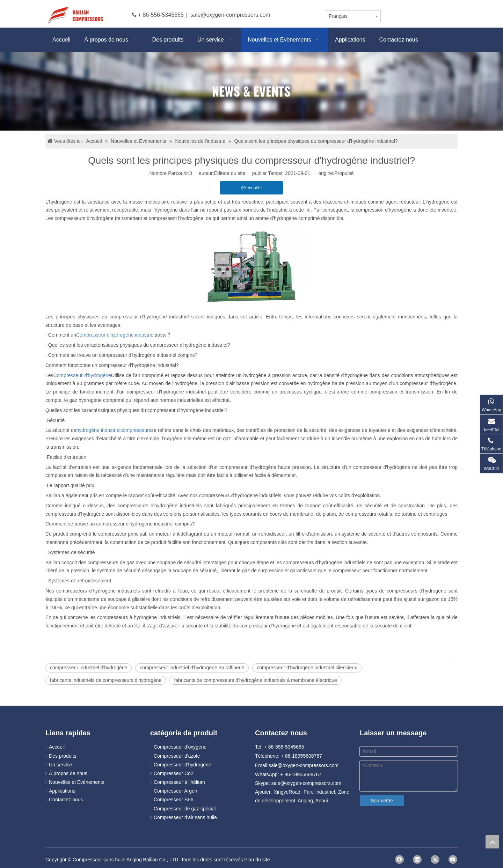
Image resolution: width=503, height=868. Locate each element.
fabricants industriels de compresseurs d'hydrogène (106, 680)
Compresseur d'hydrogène (183, 765)
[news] (251, 91)
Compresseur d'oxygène (180, 747)
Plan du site (257, 860)
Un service (60, 765)
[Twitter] (435, 859)
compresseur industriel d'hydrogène (89, 668)
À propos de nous (68, 773)
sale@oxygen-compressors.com (230, 15)
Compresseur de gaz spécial (185, 809)
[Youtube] (453, 859)
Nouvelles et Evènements (77, 782)
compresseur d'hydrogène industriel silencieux (307, 668)
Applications (62, 791)
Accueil (57, 747)
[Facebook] (399, 859)
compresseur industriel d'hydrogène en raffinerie (192, 668)
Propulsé (344, 173)
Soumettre (382, 801)
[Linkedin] (417, 859)
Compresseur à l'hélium (179, 782)
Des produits (63, 756)
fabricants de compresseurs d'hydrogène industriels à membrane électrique (255, 680)
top (492, 842)
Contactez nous (66, 800)
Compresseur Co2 (174, 773)
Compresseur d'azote (177, 756)
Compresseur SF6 (174, 800)
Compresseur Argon (176, 791)
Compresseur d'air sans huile (185, 817)
